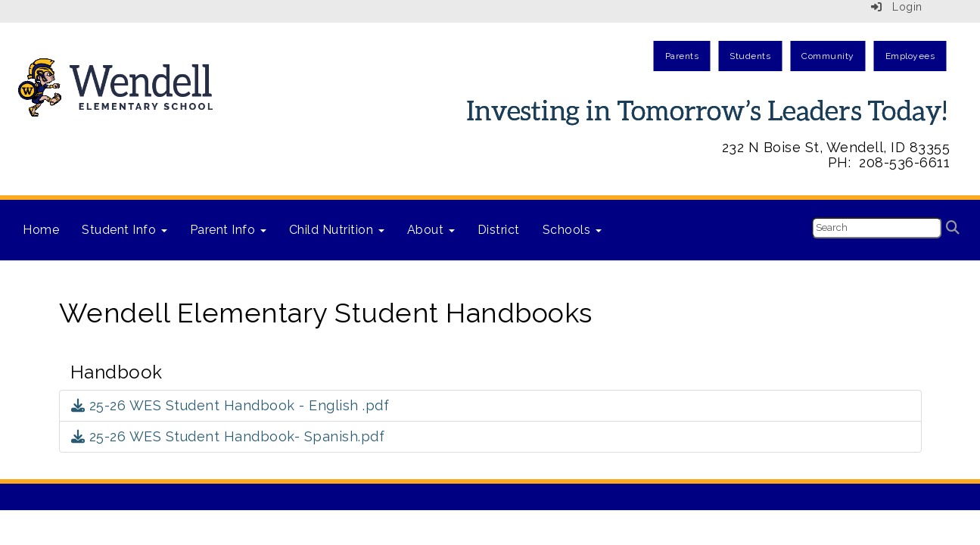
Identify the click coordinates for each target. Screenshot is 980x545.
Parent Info (228, 230)
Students (750, 56)
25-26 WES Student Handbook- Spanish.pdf (228, 436)
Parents (682, 56)
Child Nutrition (337, 230)
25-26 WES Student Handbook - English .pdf (230, 405)
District (499, 230)
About (431, 230)
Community (828, 56)
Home (41, 230)
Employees (910, 56)
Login (897, 7)
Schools (572, 230)
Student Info (124, 230)
